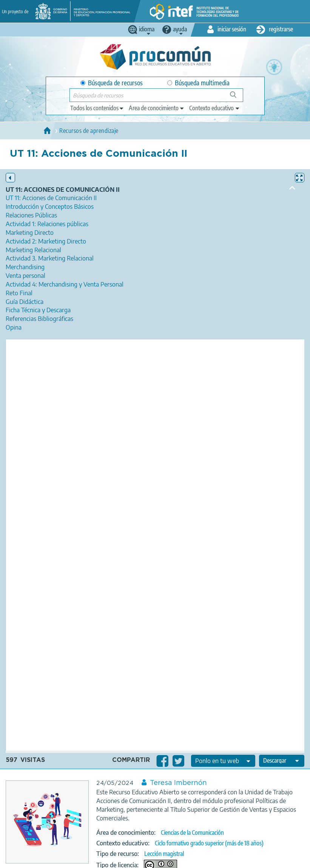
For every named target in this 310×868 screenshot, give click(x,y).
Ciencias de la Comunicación (192, 833)
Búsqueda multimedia (198, 83)
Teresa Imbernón (178, 783)
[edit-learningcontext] (215, 108)
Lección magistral (164, 854)
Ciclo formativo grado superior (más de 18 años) (209, 843)
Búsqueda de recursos (112, 83)
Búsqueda (237, 98)
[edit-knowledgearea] (157, 108)
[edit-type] (97, 108)
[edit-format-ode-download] (282, 761)
